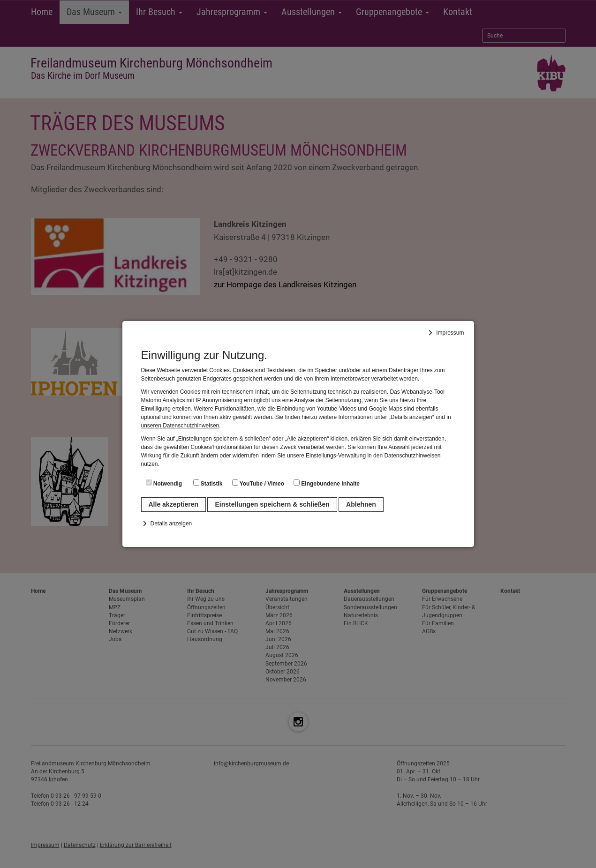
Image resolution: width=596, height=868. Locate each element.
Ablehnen (361, 504)
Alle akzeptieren (174, 504)
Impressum (450, 333)
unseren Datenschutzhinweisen (180, 426)
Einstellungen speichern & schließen (272, 504)
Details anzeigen (171, 524)
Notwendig (164, 483)
